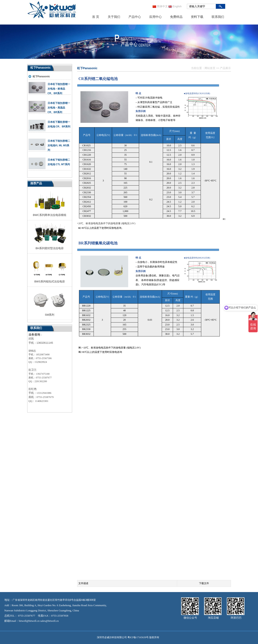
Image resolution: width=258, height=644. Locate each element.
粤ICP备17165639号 (138, 637)
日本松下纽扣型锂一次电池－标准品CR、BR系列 (59, 89)
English (175, 6)
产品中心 (135, 17)
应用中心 (156, 17)
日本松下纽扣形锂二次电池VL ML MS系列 (59, 145)
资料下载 (197, 17)
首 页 (96, 17)
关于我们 (114, 17)
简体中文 (160, 6)
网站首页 (210, 68)
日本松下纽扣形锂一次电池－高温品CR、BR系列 (59, 108)
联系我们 (218, 17)
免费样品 (176, 17)
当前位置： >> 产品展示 (211, 68)
